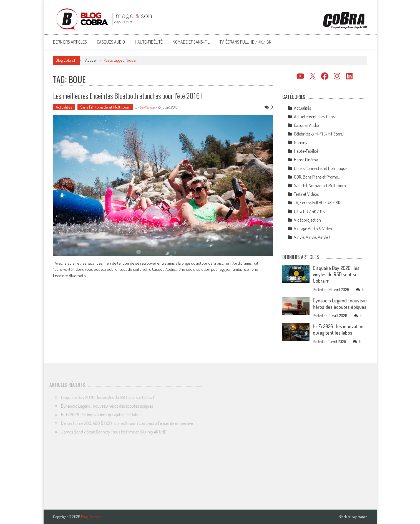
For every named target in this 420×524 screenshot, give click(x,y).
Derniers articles (70, 42)
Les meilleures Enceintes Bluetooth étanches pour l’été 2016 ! (128, 96)
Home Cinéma (306, 160)
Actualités (64, 107)
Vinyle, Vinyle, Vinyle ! (312, 237)
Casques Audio (111, 42)
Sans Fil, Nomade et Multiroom (105, 107)
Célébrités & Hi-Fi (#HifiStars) (319, 134)
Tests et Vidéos (306, 194)
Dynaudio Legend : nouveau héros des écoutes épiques (340, 304)
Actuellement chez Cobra (315, 117)
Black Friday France (353, 517)
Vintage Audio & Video (313, 229)
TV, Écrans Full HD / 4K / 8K (245, 42)
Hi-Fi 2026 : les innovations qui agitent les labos (339, 329)
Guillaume (147, 107)
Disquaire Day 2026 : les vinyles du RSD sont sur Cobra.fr (336, 274)
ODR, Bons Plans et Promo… (317, 177)
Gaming (301, 142)
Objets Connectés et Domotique (321, 168)
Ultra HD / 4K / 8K (309, 211)
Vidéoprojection (307, 220)
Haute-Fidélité (149, 42)
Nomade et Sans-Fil (191, 42)
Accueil (91, 60)
